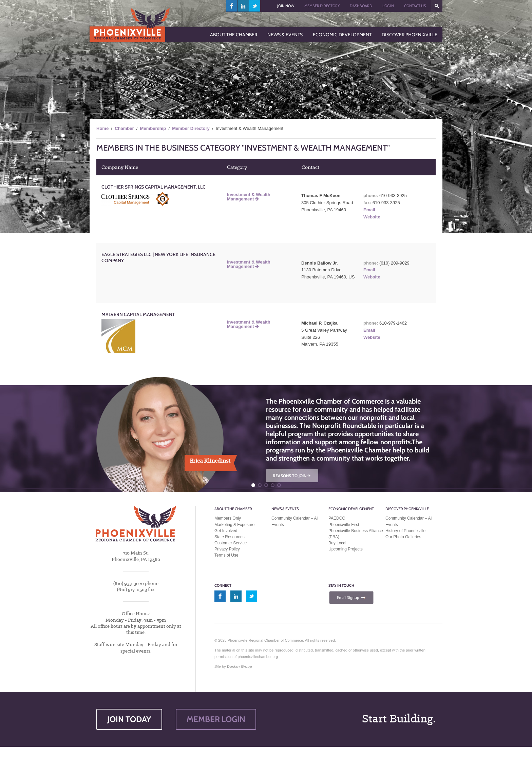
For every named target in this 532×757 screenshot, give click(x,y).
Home (102, 128)
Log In (388, 6)
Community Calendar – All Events (295, 521)
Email (369, 210)
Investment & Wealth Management (249, 197)
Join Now (286, 6)
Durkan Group (240, 666)
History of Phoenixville (405, 531)
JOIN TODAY (129, 719)
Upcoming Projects (346, 549)
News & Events (285, 509)
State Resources (230, 537)
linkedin (243, 6)
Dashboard (361, 6)
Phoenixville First (344, 525)
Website (372, 217)
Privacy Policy (227, 549)
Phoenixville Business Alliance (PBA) (356, 534)
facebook (232, 6)
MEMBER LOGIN (216, 719)
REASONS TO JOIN (292, 476)
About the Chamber (233, 509)
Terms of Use (226, 555)
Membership (153, 128)
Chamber (124, 128)
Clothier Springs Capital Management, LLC (154, 187)
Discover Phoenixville (407, 509)
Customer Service (231, 543)
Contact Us (415, 6)
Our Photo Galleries (403, 537)
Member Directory (322, 6)
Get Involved (226, 531)
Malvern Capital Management (138, 314)
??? (437, 6)
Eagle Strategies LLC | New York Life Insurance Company (158, 257)
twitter (255, 6)
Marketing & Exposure (234, 525)
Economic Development (351, 509)
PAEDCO (337, 518)
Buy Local (337, 543)
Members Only (228, 518)
